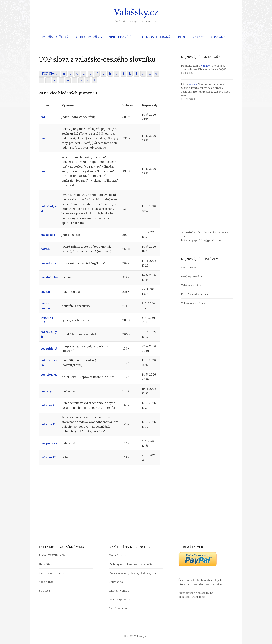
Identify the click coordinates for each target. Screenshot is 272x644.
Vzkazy (198, 37)
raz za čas (48, 235)
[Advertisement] (100, 494)
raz (43, 117)
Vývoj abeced (190, 267)
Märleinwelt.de (119, 591)
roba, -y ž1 (48, 405)
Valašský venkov (191, 285)
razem (45, 292)
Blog (182, 37)
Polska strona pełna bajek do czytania (134, 573)
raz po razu (49, 443)
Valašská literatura (193, 303)
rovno (45, 249)
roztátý (46, 391)
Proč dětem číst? (192, 276)
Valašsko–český (55, 37)
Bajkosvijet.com (120, 599)
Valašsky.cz (136, 12)
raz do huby (49, 277)
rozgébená (48, 263)
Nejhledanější (121, 37)
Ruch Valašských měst (195, 294)
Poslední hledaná (155, 37)
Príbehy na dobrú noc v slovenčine (132, 564)
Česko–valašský (89, 37)
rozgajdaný (49, 349)
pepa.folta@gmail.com (206, 240)
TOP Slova (49, 73)
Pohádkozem (118, 555)
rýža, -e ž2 (48, 457)
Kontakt (218, 37)
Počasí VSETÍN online (53, 555)
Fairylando (116, 582)
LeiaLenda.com (119, 608)
